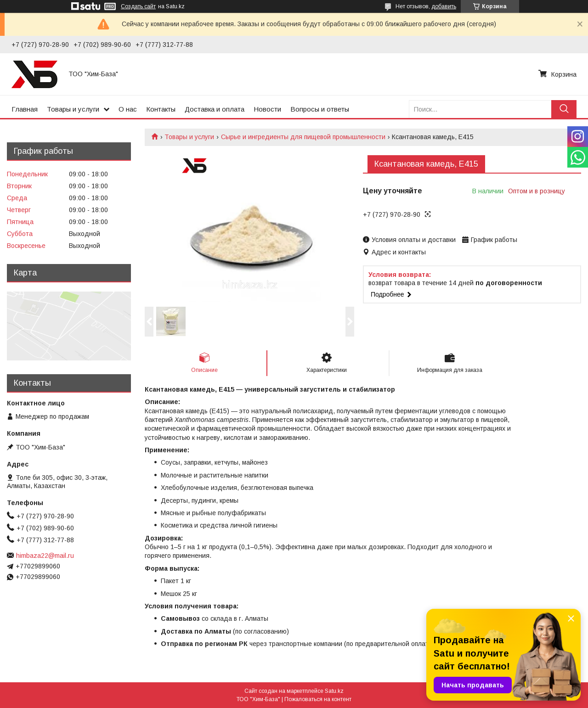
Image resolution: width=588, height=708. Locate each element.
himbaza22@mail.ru (45, 556)
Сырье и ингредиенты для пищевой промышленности (303, 137)
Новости (267, 109)
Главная (25, 109)
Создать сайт (138, 6)
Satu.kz (334, 691)
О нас (128, 109)
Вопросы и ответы (320, 109)
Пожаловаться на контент (318, 699)
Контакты (161, 109)
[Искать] (564, 109)
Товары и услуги (73, 109)
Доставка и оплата (215, 109)
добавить (444, 6)
